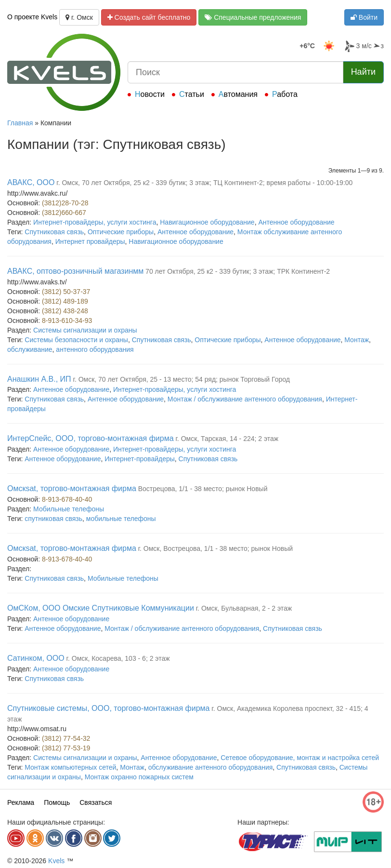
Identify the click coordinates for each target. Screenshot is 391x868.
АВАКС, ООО (31, 182)
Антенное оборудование (296, 222)
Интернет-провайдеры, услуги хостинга (95, 222)
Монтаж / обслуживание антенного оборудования (245, 399)
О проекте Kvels (32, 17)
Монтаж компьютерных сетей (70, 767)
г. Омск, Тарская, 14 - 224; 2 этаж (227, 439)
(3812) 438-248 (65, 311)
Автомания (238, 94)
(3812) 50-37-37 (66, 292)
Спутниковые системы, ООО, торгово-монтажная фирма (108, 708)
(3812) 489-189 (65, 301)
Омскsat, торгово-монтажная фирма (72, 488)
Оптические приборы (121, 232)
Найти (363, 72)
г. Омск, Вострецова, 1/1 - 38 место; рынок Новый (215, 548)
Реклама (21, 802)
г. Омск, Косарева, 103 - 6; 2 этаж (118, 658)
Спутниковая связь (54, 232)
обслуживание (30, 349)
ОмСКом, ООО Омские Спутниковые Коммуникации (101, 608)
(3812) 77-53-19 (66, 748)
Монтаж (357, 340)
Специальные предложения (253, 17)
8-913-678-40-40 (67, 499)
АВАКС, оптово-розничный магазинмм (75, 271)
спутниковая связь (53, 519)
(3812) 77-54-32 (66, 738)
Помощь (57, 802)
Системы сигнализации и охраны (85, 330)
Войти (364, 17)
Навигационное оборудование (207, 222)
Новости (150, 94)
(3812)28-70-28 (65, 203)
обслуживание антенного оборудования (211, 767)
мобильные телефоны (121, 519)
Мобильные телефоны (69, 509)
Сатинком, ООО (36, 658)
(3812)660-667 (64, 213)
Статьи (192, 94)
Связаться (96, 802)
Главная (20, 123)
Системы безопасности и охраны (76, 340)
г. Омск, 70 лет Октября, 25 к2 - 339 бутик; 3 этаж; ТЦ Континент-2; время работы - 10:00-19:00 (204, 183)
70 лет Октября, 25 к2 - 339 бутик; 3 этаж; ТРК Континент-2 (238, 271)
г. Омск (79, 17)
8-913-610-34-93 (67, 320)
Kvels (56, 861)
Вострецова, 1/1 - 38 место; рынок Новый (203, 489)
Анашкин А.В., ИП (39, 379)
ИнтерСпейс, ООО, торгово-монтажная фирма (91, 438)
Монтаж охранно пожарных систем (139, 777)
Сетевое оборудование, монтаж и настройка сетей (300, 758)
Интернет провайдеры (90, 241)
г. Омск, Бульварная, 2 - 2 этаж (244, 608)
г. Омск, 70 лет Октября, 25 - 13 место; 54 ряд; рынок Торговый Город (181, 379)
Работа (285, 94)
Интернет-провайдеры (140, 459)
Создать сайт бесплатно (149, 17)
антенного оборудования (95, 349)
